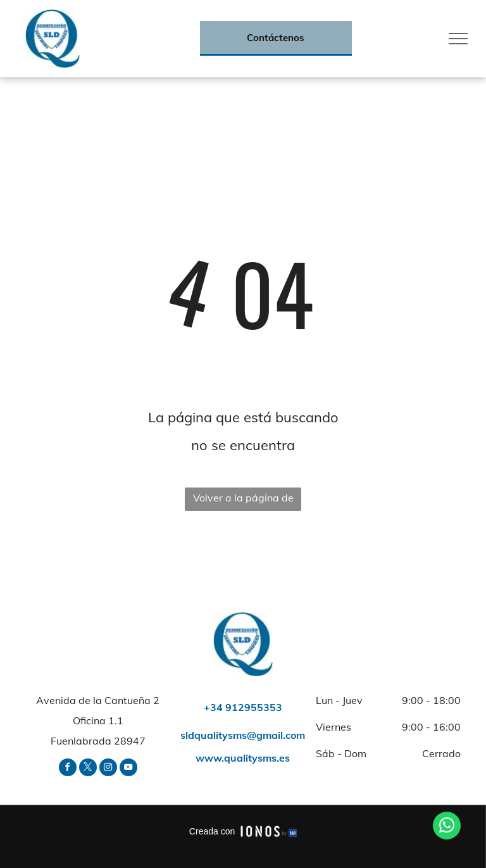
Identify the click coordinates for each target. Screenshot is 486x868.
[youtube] (128, 769)
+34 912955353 (243, 707)
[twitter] (88, 769)
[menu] (458, 39)
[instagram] (108, 769)
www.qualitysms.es (243, 758)
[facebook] (68, 769)
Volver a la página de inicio (243, 501)
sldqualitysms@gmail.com (243, 735)
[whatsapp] (447, 827)
